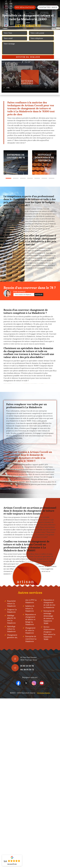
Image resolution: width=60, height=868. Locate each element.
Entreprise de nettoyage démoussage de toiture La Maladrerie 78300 (49, 617)
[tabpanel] (16, 162)
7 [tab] (52, 178)
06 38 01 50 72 (27, 670)
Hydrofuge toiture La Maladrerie (11, 629)
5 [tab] (37, 178)
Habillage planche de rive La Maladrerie (11, 619)
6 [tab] (44, 178)
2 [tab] (16, 178)
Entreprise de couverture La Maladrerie (31, 639)
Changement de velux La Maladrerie (30, 630)
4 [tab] (30, 178)
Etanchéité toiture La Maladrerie (11, 604)
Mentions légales (44, 693)
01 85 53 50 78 (27, 666)
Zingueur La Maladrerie (12, 611)
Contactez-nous (48, 7)
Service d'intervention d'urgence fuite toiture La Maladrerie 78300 (49, 633)
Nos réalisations (25, 7)
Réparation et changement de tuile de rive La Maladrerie (49, 604)
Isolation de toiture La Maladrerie (30, 608)
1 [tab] (8, 178)
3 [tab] (23, 178)
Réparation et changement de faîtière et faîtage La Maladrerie (31, 619)
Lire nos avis (12, 864)
